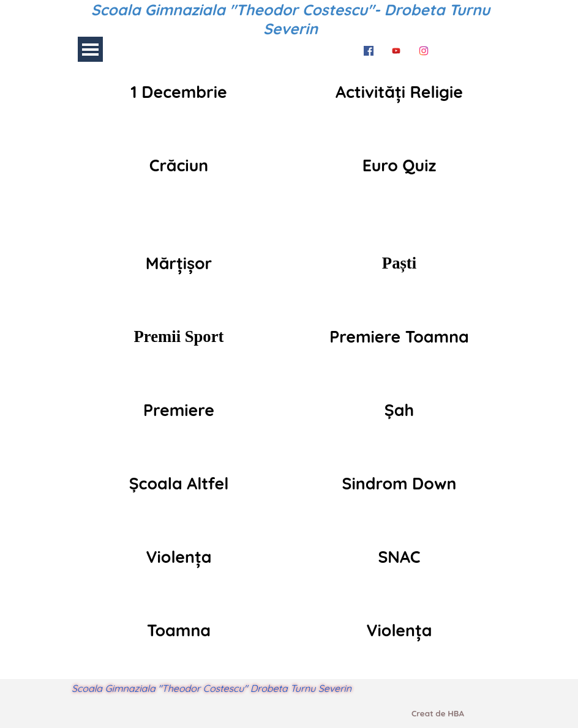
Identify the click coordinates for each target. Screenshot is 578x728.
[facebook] (369, 49)
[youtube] (396, 49)
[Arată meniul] (90, 49)
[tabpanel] (179, 92)
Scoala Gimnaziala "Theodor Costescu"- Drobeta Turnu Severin (293, 19)
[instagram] (424, 49)
